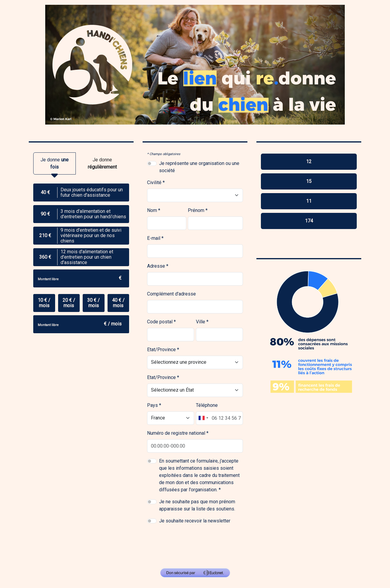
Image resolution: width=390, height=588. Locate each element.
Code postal (160, 322)
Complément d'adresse (171, 294)
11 (309, 201)
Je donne (55, 166)
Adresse (156, 266)
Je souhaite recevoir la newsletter (195, 521)
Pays (152, 405)
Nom (152, 210)
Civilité (154, 182)
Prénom (196, 210)
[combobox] (203, 418)
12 (309, 162)
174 (309, 221)
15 (309, 181)
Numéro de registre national (176, 433)
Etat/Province (161, 350)
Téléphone (207, 405)
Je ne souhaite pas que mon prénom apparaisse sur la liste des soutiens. (197, 505)
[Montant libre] (81, 278)
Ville (201, 322)
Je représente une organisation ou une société (199, 167)
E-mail (154, 238)
